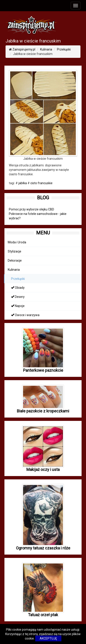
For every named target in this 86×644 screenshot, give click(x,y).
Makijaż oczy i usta (43, 469)
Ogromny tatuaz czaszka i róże (43, 548)
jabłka (23, 183)
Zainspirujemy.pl (24, 49)
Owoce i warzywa (25, 315)
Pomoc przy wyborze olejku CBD (31, 209)
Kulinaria (46, 49)
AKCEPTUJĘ (48, 638)
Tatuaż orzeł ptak (43, 615)
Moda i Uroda (17, 242)
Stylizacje (15, 251)
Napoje (18, 306)
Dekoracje (15, 260)
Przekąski (64, 49)
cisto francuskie (41, 183)
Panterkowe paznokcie (43, 370)
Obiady (18, 288)
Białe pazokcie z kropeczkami (43, 411)
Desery (18, 297)
